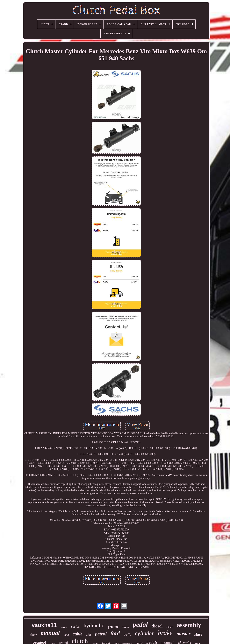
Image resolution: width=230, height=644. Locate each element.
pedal (140, 625)
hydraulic (94, 625)
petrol (101, 634)
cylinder (144, 633)
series (75, 626)
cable (78, 634)
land (66, 635)
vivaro (126, 627)
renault (64, 627)
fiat (89, 634)
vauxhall (44, 626)
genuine (113, 627)
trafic (127, 635)
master (183, 634)
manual (50, 633)
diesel (157, 626)
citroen (170, 627)
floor (34, 635)
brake (165, 633)
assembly (189, 625)
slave (198, 634)
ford (115, 633)
